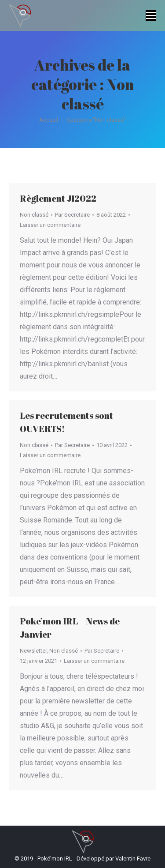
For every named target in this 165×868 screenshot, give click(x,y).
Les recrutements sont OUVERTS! (66, 422)
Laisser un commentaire (50, 225)
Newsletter (33, 651)
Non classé (34, 215)
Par (72, 215)
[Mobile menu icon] (151, 15)
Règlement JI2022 (58, 198)
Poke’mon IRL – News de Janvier (70, 628)
